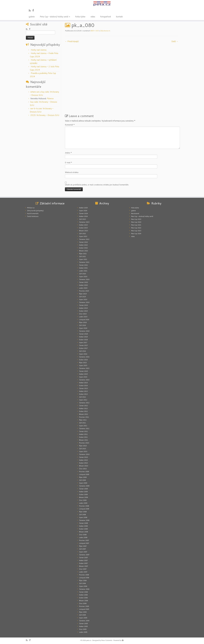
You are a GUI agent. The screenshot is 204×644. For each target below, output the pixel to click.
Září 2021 (82, 257)
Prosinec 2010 (84, 443)
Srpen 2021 (83, 259)
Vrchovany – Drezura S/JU (48, 115)
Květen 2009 (83, 492)
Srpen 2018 (83, 328)
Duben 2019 (83, 311)
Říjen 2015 (83, 363)
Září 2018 (82, 325)
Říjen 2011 (83, 420)
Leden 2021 (83, 271)
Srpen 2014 (83, 377)
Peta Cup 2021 (136, 225)
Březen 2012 (84, 414)
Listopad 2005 (84, 609)
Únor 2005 (83, 629)
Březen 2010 (84, 466)
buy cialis (34, 102)
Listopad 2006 (84, 578)
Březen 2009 (84, 497)
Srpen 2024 (83, 211)
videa (93, 16)
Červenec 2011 (84, 429)
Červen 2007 (83, 558)
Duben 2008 (83, 529)
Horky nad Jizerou (39, 50)
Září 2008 (82, 515)
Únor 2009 (83, 500)
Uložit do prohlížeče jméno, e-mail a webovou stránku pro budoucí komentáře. (97, 185)
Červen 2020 (83, 282)
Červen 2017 (83, 345)
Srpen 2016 (83, 354)
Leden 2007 (83, 572)
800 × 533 (94, 31)
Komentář (70, 125)
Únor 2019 (83, 314)
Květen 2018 (83, 337)
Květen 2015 (83, 374)
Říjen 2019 (83, 294)
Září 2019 (82, 297)
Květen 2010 (83, 460)
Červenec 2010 (84, 454)
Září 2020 (82, 274)
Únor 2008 (83, 535)
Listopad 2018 (84, 320)
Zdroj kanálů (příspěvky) (35, 211)
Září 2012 (82, 397)
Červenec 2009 (84, 486)
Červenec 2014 (84, 380)
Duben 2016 (83, 360)
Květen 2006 (83, 595)
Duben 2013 (83, 394)
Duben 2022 (83, 248)
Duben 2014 (83, 386)
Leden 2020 (83, 288)
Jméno (68, 153)
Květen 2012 (83, 408)
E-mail (68, 163)
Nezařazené (135, 213)
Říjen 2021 (83, 254)
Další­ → (175, 41)
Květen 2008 (83, 526)
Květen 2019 (83, 308)
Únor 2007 (83, 569)
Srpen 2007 (83, 552)
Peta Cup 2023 (136, 231)
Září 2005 (82, 615)
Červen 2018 (83, 334)
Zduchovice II (105, 31)
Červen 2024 (83, 213)
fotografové (106, 16)
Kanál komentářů (33, 213)
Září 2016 (82, 351)
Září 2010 (82, 449)
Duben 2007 (83, 563)
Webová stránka (72, 172)
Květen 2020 (83, 285)
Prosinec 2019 (84, 291)
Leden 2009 (83, 503)
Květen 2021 (83, 268)
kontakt (119, 16)
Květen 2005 (83, 626)
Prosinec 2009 (84, 472)
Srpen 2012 (83, 400)
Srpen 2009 (83, 483)
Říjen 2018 (83, 322)
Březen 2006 (84, 601)
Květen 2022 (83, 245)
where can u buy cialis (40, 92)
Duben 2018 (83, 340)
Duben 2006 (83, 598)
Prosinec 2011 (84, 417)
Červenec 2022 (84, 239)
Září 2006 (82, 583)
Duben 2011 (83, 437)
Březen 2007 (84, 566)
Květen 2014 (83, 383)
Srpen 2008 (83, 517)
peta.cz (89, 640)
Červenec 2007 (84, 555)
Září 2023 (82, 219)
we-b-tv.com (36, 109)
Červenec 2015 (84, 368)
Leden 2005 (83, 632)
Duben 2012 (83, 411)
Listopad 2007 (84, 543)
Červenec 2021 (84, 262)
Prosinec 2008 (84, 506)
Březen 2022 (84, 251)
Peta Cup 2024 (136, 234)
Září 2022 (82, 234)
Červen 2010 (83, 457)
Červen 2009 (83, 489)
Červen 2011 (83, 431)
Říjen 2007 (83, 546)
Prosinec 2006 (84, 575)
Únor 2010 (83, 469)
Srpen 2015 (83, 365)
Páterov (50, 98)
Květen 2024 (83, 216)
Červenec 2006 (84, 589)
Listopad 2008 (84, 509)
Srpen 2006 (83, 586)
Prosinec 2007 (84, 540)
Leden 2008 (83, 538)
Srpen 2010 (83, 451)
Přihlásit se (31, 208)
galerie (32, 16)
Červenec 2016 (84, 357)
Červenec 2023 (84, 222)
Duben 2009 (83, 495)
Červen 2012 (83, 406)
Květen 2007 (83, 560)
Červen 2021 (83, 265)
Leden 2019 (83, 317)
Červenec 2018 (84, 331)
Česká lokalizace (33, 216)
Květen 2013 (83, 391)
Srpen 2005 (83, 618)
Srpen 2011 (83, 426)
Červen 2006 (83, 592)
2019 (33, 115)
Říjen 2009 (83, 477)
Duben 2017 (83, 348)
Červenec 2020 (84, 279)
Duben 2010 (83, 463)
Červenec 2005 (84, 621)
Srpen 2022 (83, 236)
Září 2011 (82, 423)
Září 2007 (82, 549)
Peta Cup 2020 (136, 222)
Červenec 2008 (84, 520)
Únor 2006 (83, 603)
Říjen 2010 (83, 446)
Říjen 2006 (83, 581)
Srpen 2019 (83, 300)
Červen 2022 (83, 242)
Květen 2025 (83, 208)
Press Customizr (107, 640)
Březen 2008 (84, 532)
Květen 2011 (83, 434)
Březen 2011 (84, 440)
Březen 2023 (84, 231)
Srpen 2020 (83, 277)
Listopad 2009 (84, 474)
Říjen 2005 (83, 612)
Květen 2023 (83, 225)
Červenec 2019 (84, 302)
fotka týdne (80, 16)
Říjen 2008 (83, 512)
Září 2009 (82, 480)
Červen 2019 (83, 305)
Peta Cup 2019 (136, 219)
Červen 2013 (83, 388)
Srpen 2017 (83, 343)
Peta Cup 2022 (136, 228)
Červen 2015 (83, 371)
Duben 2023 (83, 228)
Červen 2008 (83, 523)
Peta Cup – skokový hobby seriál (55, 16)
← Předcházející (72, 41)
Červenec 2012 (84, 403)
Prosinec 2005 (84, 606)
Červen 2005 (83, 624)
